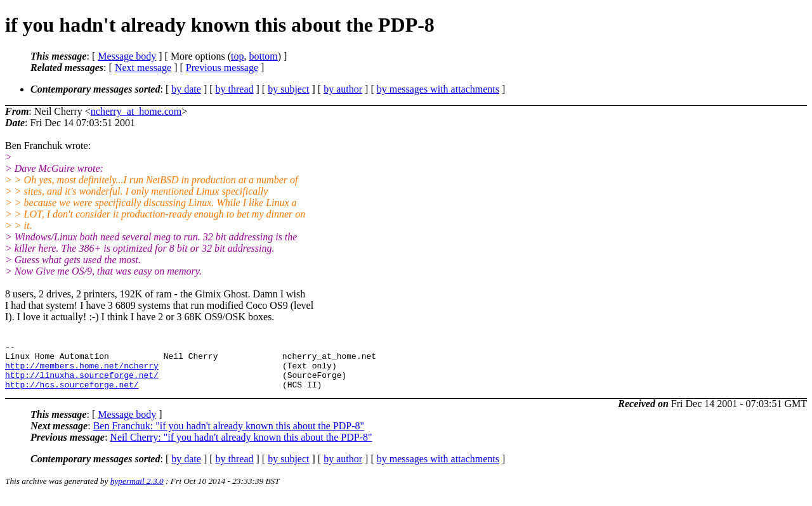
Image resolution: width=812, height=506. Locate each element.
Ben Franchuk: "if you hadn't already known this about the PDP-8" (229, 435)
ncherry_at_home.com (136, 111)
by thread (235, 89)
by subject (288, 89)
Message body (127, 56)
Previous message (222, 68)
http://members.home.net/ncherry (82, 371)
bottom (263, 56)
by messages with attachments (438, 89)
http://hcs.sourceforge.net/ (72, 394)
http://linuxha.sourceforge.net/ (82, 382)
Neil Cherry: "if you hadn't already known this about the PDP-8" (241, 447)
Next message (143, 68)
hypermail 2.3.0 (137, 490)
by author (343, 89)
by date (186, 89)
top (237, 56)
